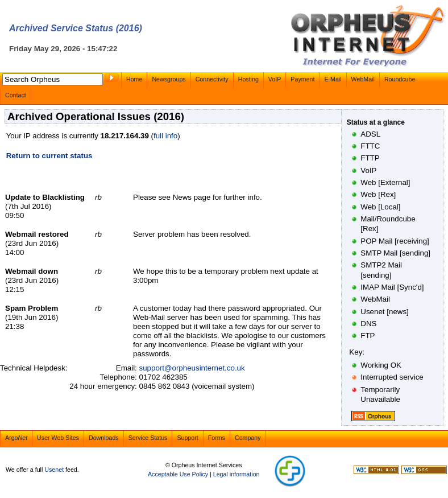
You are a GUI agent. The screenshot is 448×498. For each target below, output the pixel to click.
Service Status (148, 438)
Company (248, 438)
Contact (16, 95)
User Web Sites (58, 438)
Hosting (248, 79)
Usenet (54, 470)
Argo (16, 438)
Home (134, 79)
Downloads (104, 438)
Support (187, 438)
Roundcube (400, 79)
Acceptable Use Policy (178, 474)
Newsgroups (169, 79)
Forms (217, 438)
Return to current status (49, 156)
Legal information (237, 474)
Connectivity (212, 79)
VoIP (275, 79)
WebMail (363, 79)
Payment (302, 79)
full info (165, 136)
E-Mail (333, 79)
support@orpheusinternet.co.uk (192, 368)
